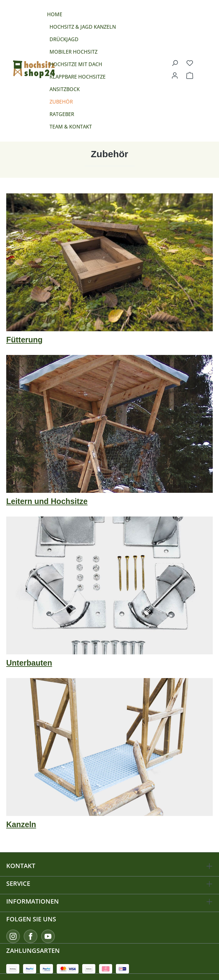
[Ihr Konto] (175, 75)
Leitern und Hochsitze (47, 501)
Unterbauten (29, 663)
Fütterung (24, 340)
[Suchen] (175, 63)
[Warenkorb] (190, 75)
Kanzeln (21, 824)
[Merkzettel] (190, 63)
